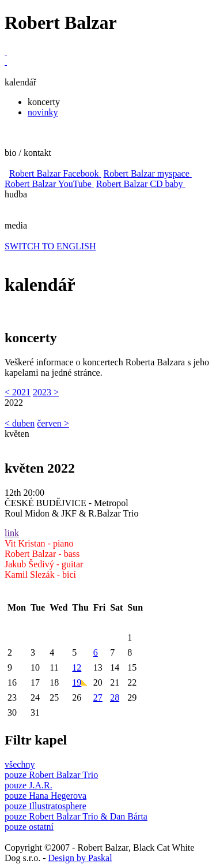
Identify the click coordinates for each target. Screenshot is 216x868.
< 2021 (18, 392)
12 (77, 667)
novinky (43, 112)
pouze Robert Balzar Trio (51, 775)
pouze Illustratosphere (46, 806)
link (12, 533)
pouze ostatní (29, 827)
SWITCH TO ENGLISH (50, 246)
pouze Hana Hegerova (46, 796)
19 (79, 682)
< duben (20, 423)
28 (115, 697)
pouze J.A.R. (29, 785)
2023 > (46, 392)
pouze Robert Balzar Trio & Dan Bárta (76, 816)
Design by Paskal (80, 858)
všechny (20, 764)
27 (98, 697)
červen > (53, 423)
